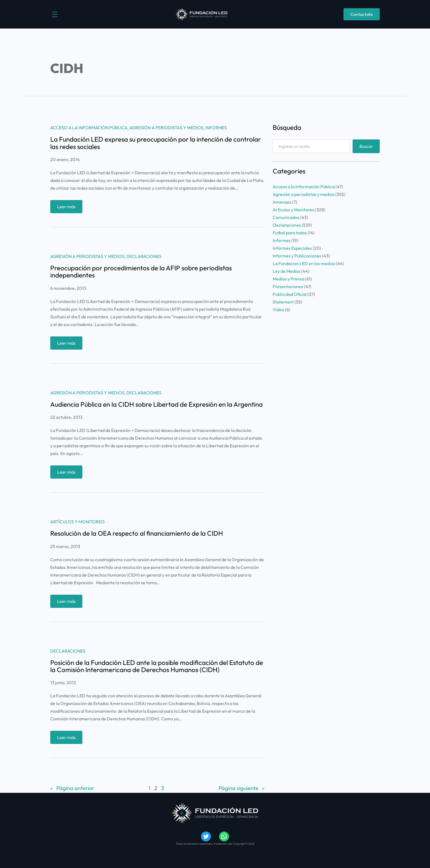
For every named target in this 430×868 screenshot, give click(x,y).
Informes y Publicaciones (297, 256)
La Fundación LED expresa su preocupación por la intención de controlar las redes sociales (156, 143)
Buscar (366, 146)
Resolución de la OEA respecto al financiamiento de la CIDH (137, 533)
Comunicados (286, 217)
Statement (283, 302)
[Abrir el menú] (55, 14)
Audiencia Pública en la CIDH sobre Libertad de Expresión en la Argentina (157, 404)
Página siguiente (241, 788)
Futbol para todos (290, 233)
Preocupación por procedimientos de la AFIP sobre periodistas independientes (141, 272)
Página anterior (72, 788)
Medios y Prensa (288, 279)
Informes (216, 128)
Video (278, 310)
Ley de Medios (287, 271)
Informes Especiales (292, 248)
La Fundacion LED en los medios (304, 263)
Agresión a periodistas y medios (166, 128)
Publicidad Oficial (290, 294)
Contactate (362, 14)
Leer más (68, 208)
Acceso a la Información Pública (89, 128)
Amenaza (282, 202)
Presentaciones (288, 286)
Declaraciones (144, 256)
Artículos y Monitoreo (77, 522)
